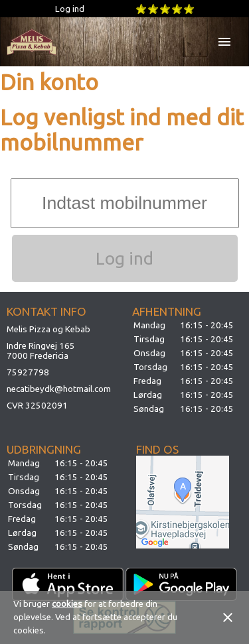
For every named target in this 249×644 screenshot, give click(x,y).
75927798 (28, 372)
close (228, 617)
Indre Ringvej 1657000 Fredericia (41, 351)
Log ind (70, 9)
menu (224, 42)
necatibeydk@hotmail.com (59, 389)
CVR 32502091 (37, 406)
